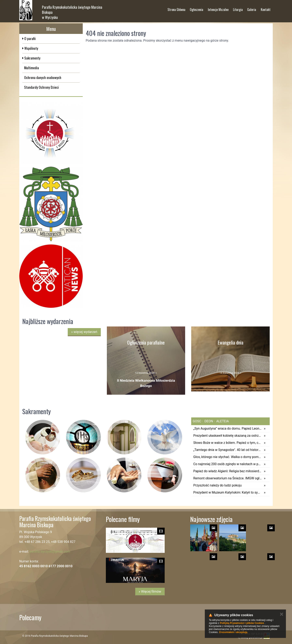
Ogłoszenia (196, 8)
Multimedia (32, 68)
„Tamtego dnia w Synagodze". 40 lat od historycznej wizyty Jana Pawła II (228, 450)
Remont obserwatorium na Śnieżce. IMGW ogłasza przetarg (228, 478)
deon (208, 421)
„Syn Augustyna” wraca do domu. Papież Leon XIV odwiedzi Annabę (228, 428)
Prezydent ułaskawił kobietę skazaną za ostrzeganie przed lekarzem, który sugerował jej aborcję (228, 436)
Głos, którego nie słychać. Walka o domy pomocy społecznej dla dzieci (228, 457)
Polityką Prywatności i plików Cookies (242, 623)
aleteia (222, 421)
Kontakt (266, 8)
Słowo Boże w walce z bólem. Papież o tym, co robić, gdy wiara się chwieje (228, 443)
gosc (197, 421)
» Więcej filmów (150, 592)
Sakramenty (32, 58)
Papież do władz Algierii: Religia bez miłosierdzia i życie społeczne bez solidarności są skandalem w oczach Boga (228, 471)
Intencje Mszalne (218, 8)
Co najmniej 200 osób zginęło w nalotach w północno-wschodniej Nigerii (228, 464)
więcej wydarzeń (84, 332)
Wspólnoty (31, 48)
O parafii (30, 38)
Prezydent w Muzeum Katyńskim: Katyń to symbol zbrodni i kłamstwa (228, 492)
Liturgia (238, 8)
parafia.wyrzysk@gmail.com (50, 552)
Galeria (252, 8)
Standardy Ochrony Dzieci (41, 87)
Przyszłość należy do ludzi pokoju (217, 485)
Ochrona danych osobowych (43, 77)
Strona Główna (176, 8)
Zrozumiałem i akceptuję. (233, 632)
